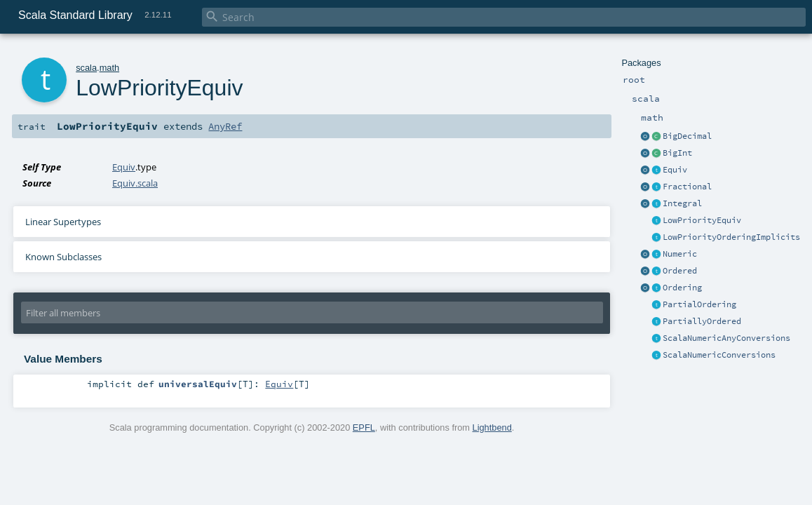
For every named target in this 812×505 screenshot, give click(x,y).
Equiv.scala (135, 183)
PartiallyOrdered (702, 321)
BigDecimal (687, 136)
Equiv (675, 170)
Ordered (680, 271)
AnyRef (225, 126)
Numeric (680, 254)
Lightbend (492, 427)
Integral (682, 203)
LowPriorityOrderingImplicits (731, 237)
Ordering (682, 288)
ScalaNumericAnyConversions (726, 338)
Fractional (687, 187)
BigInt (677, 153)
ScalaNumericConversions (719, 355)
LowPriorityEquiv (702, 220)
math (109, 68)
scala (86, 68)
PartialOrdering (699, 304)
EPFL (364, 427)
